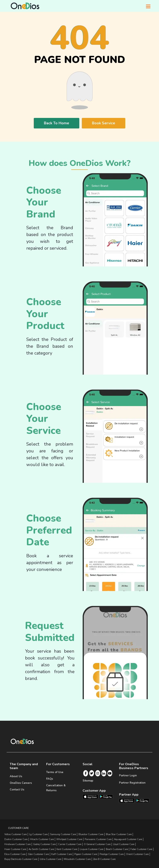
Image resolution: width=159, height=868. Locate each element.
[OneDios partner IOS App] (128, 800)
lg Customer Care (38, 834)
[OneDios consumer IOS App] (92, 796)
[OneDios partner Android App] (142, 800)
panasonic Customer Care (98, 839)
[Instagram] (98, 773)
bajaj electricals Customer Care (21, 859)
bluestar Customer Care (91, 834)
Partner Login (128, 776)
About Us (16, 776)
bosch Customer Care (117, 849)
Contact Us (17, 790)
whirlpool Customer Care (69, 839)
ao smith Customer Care (41, 849)
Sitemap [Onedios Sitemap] (88, 781)
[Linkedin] (104, 773)
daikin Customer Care (16, 839)
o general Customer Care (97, 844)
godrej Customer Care (44, 844)
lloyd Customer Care (124, 844)
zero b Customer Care (104, 859)
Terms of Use (55, 772)
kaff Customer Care (62, 854)
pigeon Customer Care (86, 854)
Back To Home (57, 123)
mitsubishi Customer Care (77, 859)
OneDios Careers (21, 783)
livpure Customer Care (92, 849)
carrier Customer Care (70, 844)
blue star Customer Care (119, 834)
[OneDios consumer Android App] (106, 796)
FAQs (50, 779)
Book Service (104, 123)
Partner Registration (132, 783)
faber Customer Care (141, 849)
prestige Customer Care (112, 854)
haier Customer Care (15, 849)
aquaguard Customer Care (128, 839)
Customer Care (18, 828)
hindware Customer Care (17, 844)
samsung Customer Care (63, 834)
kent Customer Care (67, 849)
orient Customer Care (137, 854)
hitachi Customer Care (42, 839)
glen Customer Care (38, 854)
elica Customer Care (15, 854)
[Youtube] (110, 773)
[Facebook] (86, 773)
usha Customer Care (51, 859)
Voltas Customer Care (16, 834)
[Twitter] (92, 773)
